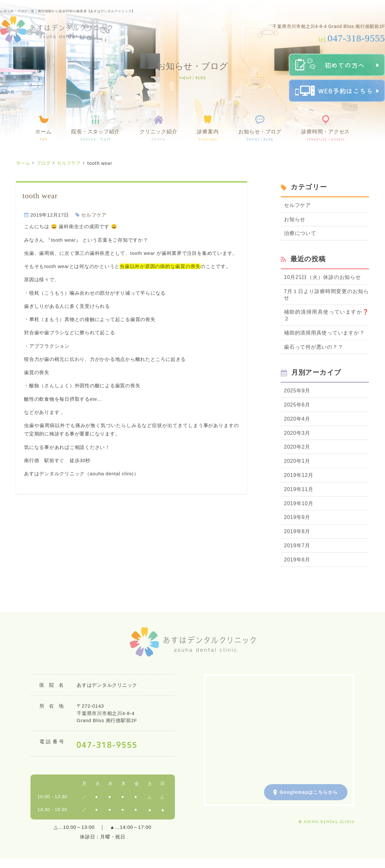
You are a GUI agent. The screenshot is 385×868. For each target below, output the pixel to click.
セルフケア (69, 163)
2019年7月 (297, 546)
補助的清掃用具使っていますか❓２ (326, 315)
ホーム (43, 135)
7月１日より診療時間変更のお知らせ (326, 295)
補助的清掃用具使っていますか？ (324, 333)
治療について (300, 233)
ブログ (44, 163)
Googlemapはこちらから (306, 792)
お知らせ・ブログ (260, 135)
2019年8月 (297, 531)
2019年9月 (297, 517)
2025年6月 (297, 405)
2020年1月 (297, 461)
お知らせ (295, 219)
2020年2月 (297, 447)
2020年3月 (297, 433)
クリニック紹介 (158, 135)
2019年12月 (299, 475)
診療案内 (208, 135)
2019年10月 (299, 503)
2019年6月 (297, 560)
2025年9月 (297, 391)
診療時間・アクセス (325, 135)
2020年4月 (297, 419)
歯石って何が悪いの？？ (313, 347)
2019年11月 (299, 489)
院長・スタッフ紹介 (95, 135)
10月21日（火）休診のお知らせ (322, 277)
